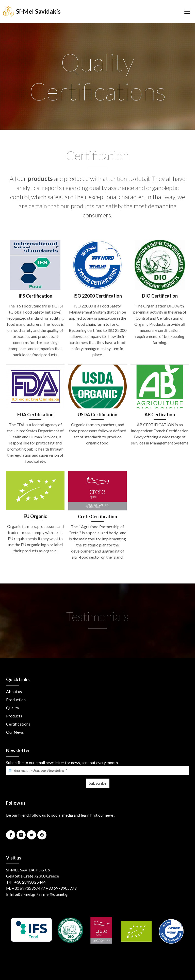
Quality (13, 708)
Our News (15, 732)
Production (16, 700)
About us (14, 691)
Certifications (18, 724)
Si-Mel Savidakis (31, 12)
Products (14, 716)
